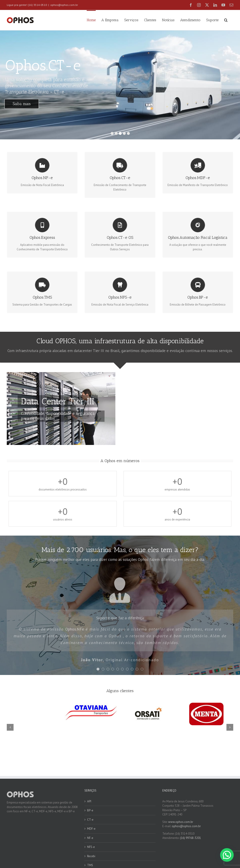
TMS (90, 865)
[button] (226, 20)
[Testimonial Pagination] (98, 669)
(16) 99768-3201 (190, 838)
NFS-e (91, 847)
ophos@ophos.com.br (64, 5)
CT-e (90, 820)
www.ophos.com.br (181, 822)
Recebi (91, 856)
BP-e (90, 810)
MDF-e (91, 829)
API (89, 801)
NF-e (90, 838)
